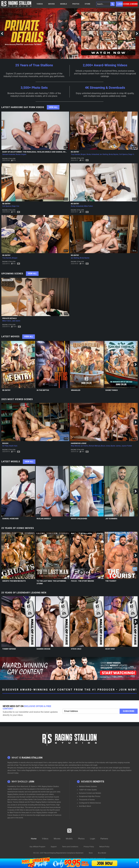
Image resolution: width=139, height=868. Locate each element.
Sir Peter (5, 446)
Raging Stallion (9, 159)
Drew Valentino (48, 800)
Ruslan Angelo (21, 154)
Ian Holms (84, 446)
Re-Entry (75, 152)
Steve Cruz (76, 649)
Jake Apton (16, 321)
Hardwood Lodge (79, 443)
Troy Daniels (75, 154)
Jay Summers (111, 519)
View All (53, 107)
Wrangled (76, 390)
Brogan (83, 154)
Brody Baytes (113, 154)
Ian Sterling (104, 154)
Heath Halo (13, 446)
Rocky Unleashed (93, 154)
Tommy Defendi (9, 649)
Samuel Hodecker (9, 154)
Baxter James (116, 446)
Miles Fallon (88, 206)
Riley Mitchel (75, 446)
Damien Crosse (43, 649)
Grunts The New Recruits (14, 581)
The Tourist (111, 581)
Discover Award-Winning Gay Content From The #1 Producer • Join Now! (70, 690)
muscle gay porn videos (45, 794)
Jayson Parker (127, 446)
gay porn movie (40, 807)
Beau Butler (29, 800)
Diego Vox (132, 154)
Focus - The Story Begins (82, 581)
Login (120, 4)
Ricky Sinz (110, 649)
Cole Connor (38, 800)
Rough (5, 443)
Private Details (9, 318)
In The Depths (43, 390)
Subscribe (129, 711)
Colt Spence (123, 154)
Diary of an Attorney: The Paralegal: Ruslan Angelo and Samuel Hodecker (37, 152)
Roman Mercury (95, 446)
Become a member (130, 4)
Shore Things (112, 390)
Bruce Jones (105, 446)
